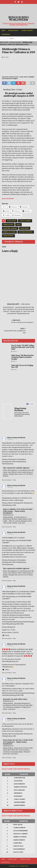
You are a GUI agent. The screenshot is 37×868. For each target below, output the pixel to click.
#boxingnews (28, 503)
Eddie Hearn (25, 228)
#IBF (29, 602)
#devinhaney (25, 491)
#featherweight (7, 604)
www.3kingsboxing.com (10, 661)
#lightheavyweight (16, 615)
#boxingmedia (18, 503)
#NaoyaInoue (9, 726)
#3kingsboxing (21, 462)
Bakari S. (15, 351)
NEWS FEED (4, 42)
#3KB (14, 462)
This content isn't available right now (16, 468)
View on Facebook (7, 480)
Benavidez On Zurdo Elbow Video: (15, 699)
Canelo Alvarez (25, 221)
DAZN (18, 225)
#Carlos (13, 617)
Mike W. (15, 361)
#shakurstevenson (8, 665)
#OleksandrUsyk (17, 447)
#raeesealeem (22, 606)
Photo (6, 635)
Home (3, 30)
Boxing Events (13, 30)
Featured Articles (15, 42)
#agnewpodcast (20, 665)
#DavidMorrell (7, 546)
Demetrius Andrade (10, 228)
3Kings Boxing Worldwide (16, 438)
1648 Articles (26, 304)
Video (6, 670)
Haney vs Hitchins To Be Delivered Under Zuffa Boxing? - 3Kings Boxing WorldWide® (18, 511)
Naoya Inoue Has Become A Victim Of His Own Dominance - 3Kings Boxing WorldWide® (18, 742)
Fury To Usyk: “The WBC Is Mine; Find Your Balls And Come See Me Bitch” (23, 347)
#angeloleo (24, 604)
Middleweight (8, 236)
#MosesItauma (29, 450)
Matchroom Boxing (26, 232)
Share (14, 480)
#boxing (5, 459)
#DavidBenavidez (8, 557)
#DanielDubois (7, 443)
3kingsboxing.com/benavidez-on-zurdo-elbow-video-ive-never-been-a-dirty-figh (18, 691)
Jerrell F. (6, 57)
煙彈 (5, 247)
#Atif (25, 615)
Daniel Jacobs (8, 225)
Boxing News (11, 221)
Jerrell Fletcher (9, 232)
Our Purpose (6, 34)
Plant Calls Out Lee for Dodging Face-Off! (22, 366)
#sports (10, 503)
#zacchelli (32, 550)
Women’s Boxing (27, 30)
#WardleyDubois (8, 464)
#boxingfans (22, 560)
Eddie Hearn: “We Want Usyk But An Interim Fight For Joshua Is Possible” (22, 357)
